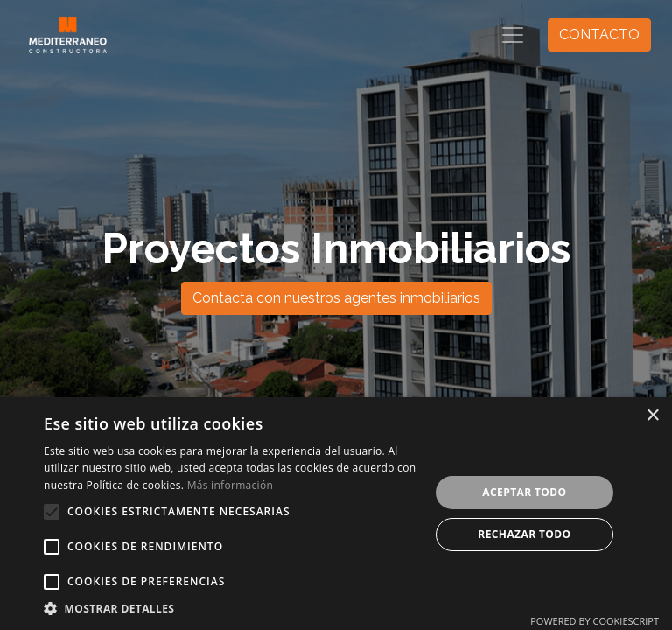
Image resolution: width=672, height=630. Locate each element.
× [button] (652, 416)
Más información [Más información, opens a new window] (230, 485)
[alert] (336, 514)
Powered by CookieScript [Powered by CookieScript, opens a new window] (595, 621)
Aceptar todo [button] (524, 492)
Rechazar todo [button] (524, 534)
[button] (52, 512)
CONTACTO (599, 35)
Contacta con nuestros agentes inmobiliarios (336, 298)
